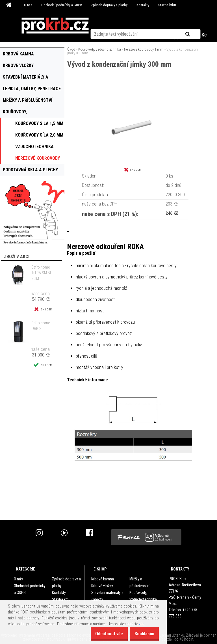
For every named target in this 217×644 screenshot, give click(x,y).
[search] (195, 20)
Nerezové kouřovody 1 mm (144, 49)
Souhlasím (142, 634)
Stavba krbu (167, 5)
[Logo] (55, 26)
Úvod (71, 49)
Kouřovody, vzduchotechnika (100, 49)
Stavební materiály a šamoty (107, 596)
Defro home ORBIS (41, 326)
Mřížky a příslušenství (139, 582)
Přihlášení (116, 35)
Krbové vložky (102, 586)
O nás (28, 5)
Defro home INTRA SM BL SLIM (42, 273)
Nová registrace (146, 35)
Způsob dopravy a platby (109, 5)
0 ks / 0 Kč (196, 35)
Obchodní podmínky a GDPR (62, 5)
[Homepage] (10, 5)
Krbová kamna (103, 579)
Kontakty (143, 5)
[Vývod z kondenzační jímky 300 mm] (133, 91)
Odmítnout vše (102, 634)
